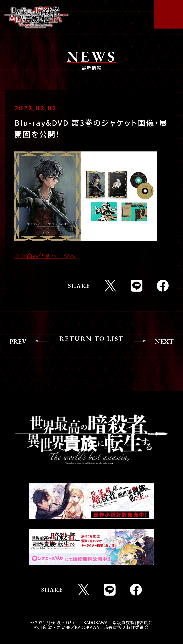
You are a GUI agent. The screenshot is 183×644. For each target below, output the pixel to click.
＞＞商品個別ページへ (45, 256)
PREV (18, 341)
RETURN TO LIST (91, 339)
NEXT (164, 341)
